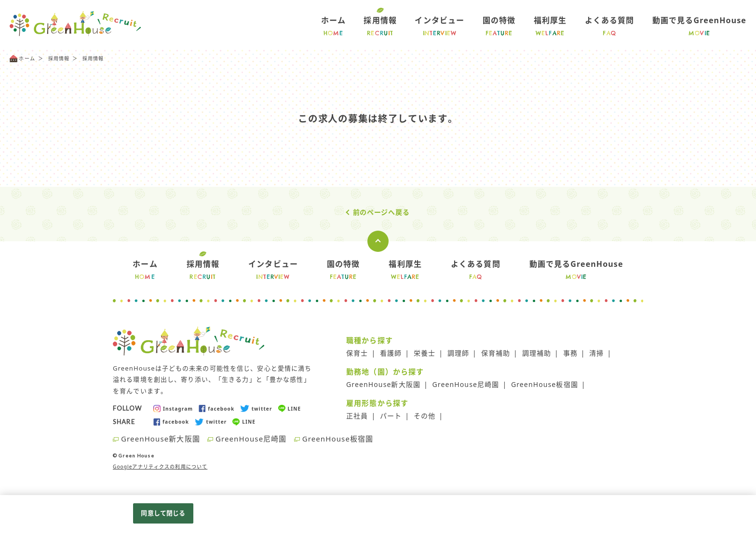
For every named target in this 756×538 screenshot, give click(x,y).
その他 (425, 416)
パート (391, 416)
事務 (570, 353)
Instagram (173, 408)
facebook (216, 408)
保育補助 (496, 353)
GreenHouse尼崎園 (466, 384)
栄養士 (425, 353)
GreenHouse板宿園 (545, 384)
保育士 (357, 353)
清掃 (596, 353)
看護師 (391, 353)
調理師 (458, 353)
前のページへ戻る (381, 212)
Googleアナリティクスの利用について (160, 467)
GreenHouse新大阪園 (383, 384)
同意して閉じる (163, 513)
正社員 (357, 416)
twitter (256, 408)
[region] (378, 517)
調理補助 (537, 353)
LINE (290, 408)
